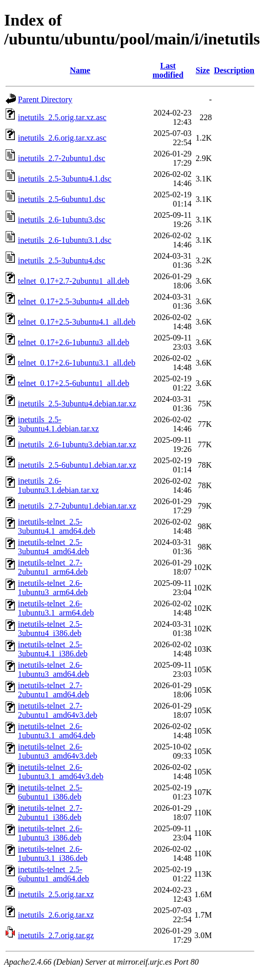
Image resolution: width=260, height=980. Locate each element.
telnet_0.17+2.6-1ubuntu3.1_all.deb (77, 363)
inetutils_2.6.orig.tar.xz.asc (62, 138)
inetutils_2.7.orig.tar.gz (56, 935)
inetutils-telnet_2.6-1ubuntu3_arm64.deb (53, 588)
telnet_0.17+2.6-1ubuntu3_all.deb (73, 342)
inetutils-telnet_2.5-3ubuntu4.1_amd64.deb (57, 526)
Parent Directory (45, 99)
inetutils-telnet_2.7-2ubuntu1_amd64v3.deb (58, 710)
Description (234, 70)
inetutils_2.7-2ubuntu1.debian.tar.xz (77, 506)
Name (80, 70)
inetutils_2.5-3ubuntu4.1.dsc (65, 179)
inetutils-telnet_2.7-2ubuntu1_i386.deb (50, 813)
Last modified (168, 70)
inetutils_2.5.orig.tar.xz (56, 894)
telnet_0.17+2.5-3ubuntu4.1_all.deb (77, 322)
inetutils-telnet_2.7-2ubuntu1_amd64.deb (53, 690)
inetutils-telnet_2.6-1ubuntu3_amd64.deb (53, 669)
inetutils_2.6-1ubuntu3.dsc (62, 220)
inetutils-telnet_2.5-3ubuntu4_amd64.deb (53, 547)
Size (203, 70)
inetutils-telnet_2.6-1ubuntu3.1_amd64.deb (57, 731)
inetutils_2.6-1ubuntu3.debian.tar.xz (77, 445)
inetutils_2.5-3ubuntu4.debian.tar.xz (77, 404)
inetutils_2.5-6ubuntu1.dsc (62, 199)
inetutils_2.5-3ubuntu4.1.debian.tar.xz (58, 424)
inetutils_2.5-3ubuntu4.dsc (62, 260)
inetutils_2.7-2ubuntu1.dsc (62, 158)
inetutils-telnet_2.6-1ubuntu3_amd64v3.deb (58, 751)
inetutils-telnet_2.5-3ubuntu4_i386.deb (50, 629)
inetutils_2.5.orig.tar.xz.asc (62, 117)
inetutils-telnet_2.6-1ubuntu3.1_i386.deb (53, 853)
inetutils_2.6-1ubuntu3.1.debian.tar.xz (58, 485)
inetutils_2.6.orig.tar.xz (56, 915)
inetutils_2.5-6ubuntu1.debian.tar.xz (77, 465)
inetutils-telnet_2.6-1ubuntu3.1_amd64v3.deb (61, 772)
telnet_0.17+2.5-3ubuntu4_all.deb (73, 301)
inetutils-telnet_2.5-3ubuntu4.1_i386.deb (53, 649)
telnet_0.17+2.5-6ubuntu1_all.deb (73, 383)
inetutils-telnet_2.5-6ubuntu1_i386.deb (50, 792)
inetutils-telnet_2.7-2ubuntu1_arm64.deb (53, 567)
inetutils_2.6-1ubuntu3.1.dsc (65, 240)
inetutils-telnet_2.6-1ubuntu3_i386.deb (50, 833)
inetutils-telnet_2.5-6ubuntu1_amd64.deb (53, 874)
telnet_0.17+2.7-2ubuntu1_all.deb (73, 281)
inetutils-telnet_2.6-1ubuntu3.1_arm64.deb (56, 608)
